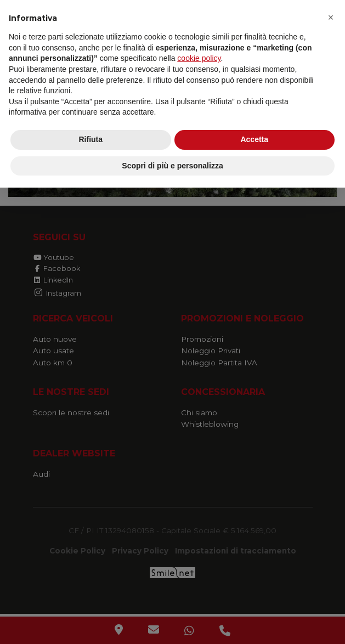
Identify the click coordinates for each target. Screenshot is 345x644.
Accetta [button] (254, 139)
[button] (331, 18)
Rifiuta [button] (91, 139)
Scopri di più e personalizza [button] (172, 166)
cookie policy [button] (199, 58)
